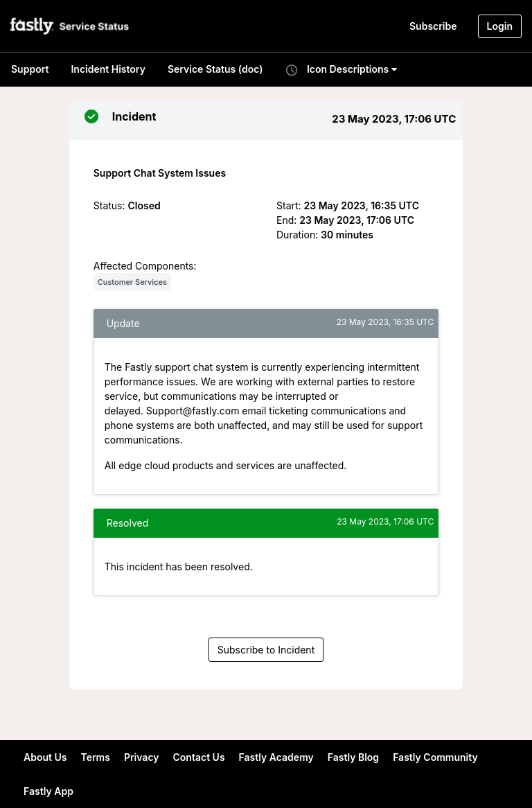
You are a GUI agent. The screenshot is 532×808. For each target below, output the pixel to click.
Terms (95, 757)
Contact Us (199, 757)
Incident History (108, 69)
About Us (45, 757)
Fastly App (48, 791)
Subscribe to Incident (266, 650)
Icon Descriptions (340, 70)
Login (500, 26)
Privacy (142, 757)
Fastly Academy (276, 757)
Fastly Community (435, 757)
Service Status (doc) (215, 69)
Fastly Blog (353, 757)
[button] (71, 26)
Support (30, 69)
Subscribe (433, 26)
